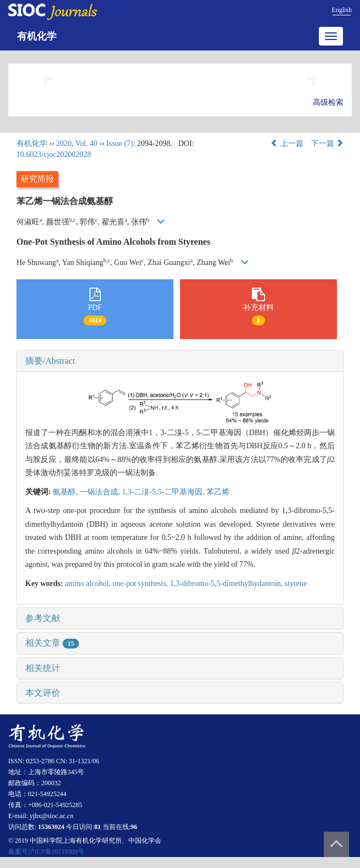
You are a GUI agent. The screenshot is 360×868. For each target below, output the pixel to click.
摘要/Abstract (50, 361)
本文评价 (43, 693)
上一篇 (287, 143)
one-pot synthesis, (141, 584)
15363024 (51, 827)
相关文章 (52, 643)
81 (98, 827)
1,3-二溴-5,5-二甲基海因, (164, 492)
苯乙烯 (218, 492)
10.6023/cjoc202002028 (54, 154)
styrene (296, 584)
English (342, 10)
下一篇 (328, 143)
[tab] (180, 361)
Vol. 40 (86, 143)
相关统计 (43, 668)
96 (134, 827)
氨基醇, (66, 492)
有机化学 (37, 36)
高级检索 (328, 102)
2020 (64, 143)
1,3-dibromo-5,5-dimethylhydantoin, (227, 584)
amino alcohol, (89, 584)
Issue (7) (120, 143)
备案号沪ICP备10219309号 (46, 852)
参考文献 (43, 618)
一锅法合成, (101, 492)
